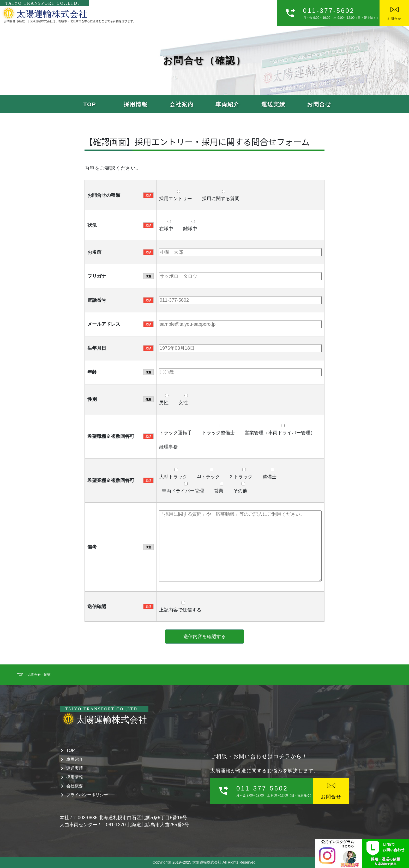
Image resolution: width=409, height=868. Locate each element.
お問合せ (319, 104)
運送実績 (273, 104)
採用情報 (136, 104)
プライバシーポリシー (87, 795)
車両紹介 (227, 104)
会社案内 (182, 104)
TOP (90, 104)
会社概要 (75, 786)
